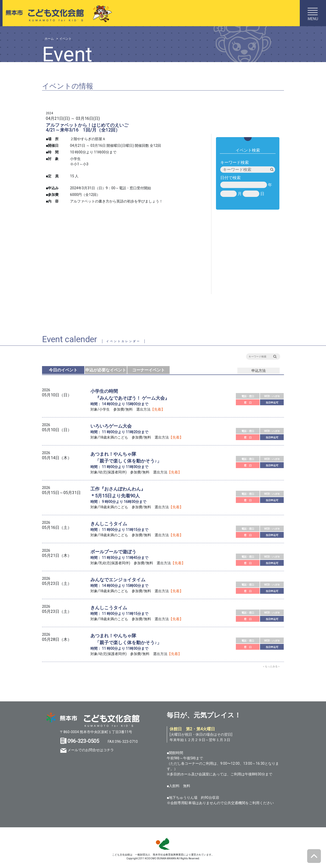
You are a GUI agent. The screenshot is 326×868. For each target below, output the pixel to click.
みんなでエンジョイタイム (118, 580)
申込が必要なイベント (106, 370)
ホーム (49, 39)
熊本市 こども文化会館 (93, 720)
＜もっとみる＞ (271, 666)
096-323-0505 (83, 741)
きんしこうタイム (109, 524)
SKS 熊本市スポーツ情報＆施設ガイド (163, 844)
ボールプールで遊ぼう (113, 552)
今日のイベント (63, 370)
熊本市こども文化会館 (57, 13)
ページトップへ (314, 856)
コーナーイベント (148, 370)
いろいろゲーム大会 (111, 426)
